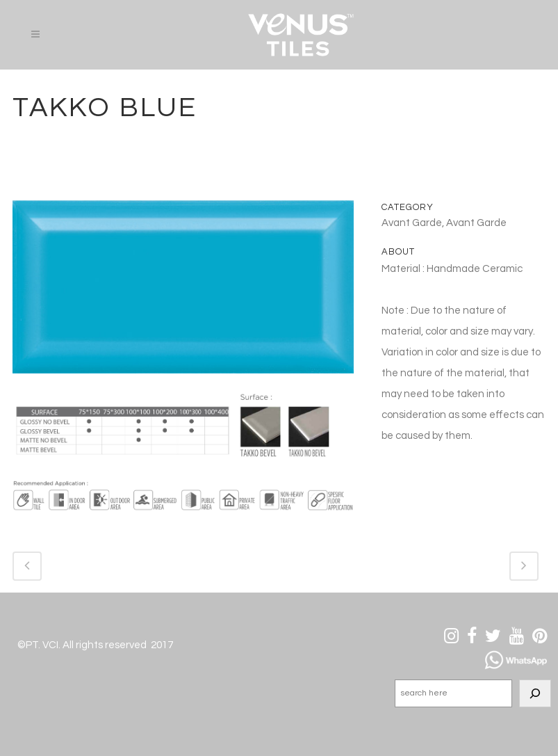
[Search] (535, 693)
